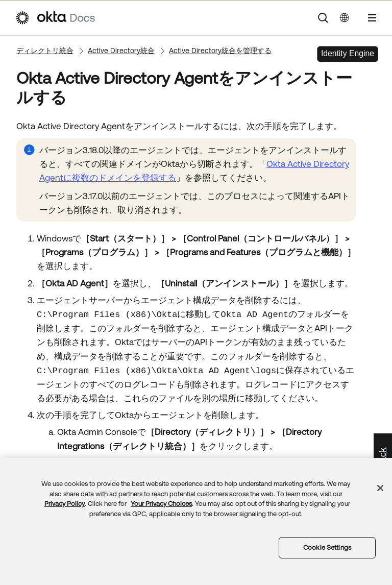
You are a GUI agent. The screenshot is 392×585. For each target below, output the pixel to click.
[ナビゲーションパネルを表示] (372, 18)
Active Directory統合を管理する (220, 51)
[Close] (380, 488)
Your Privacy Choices (161, 504)
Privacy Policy (65, 504)
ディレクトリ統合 (45, 51)
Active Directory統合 (121, 51)
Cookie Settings (327, 547)
